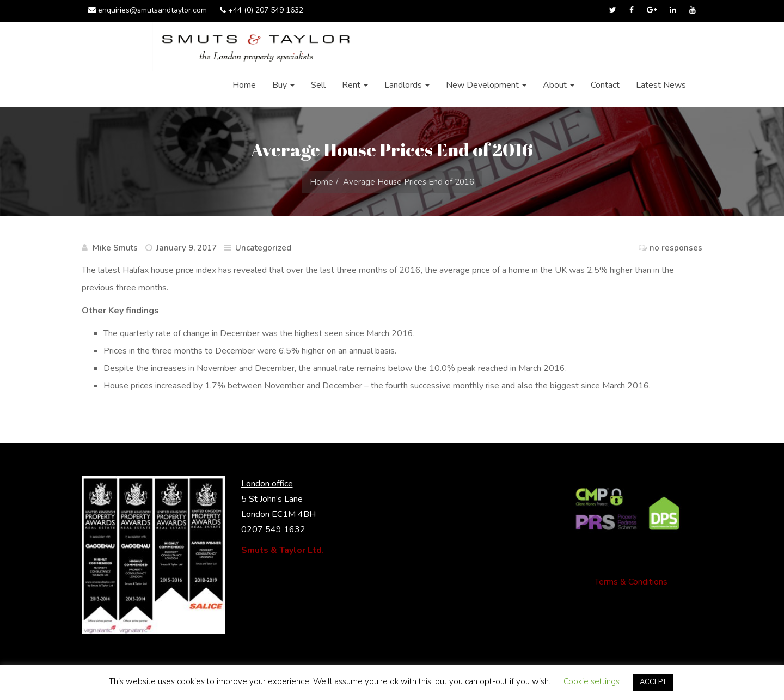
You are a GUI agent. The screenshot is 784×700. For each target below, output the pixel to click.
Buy (283, 85)
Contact (605, 85)
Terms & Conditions (631, 582)
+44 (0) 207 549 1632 (262, 10)
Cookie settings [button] (592, 681)
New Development (486, 85)
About (559, 85)
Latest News (661, 85)
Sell (318, 85)
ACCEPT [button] (653, 682)
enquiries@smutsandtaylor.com (148, 10)
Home (244, 85)
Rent (355, 85)
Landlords (407, 85)
